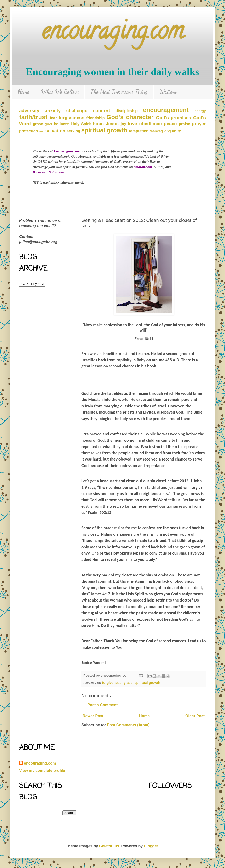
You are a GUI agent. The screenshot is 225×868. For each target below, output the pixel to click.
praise (184, 124)
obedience (150, 124)
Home (23, 92)
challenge (77, 110)
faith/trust (33, 117)
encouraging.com (113, 33)
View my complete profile (42, 770)
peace (170, 124)
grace (38, 124)
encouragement (166, 110)
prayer (199, 124)
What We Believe (60, 92)
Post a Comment (102, 705)
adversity (29, 110)
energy (200, 111)
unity (176, 131)
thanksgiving (160, 131)
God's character (130, 117)
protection (28, 131)
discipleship (127, 111)
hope (98, 124)
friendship (95, 118)
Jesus (112, 124)
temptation (139, 131)
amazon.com (143, 167)
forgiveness (71, 118)
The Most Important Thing (119, 92)
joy (123, 124)
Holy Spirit (81, 124)
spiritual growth (104, 130)
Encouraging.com (67, 151)
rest (42, 131)
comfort (101, 110)
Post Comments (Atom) (128, 725)
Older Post (195, 716)
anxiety (53, 110)
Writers (168, 92)
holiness (62, 124)
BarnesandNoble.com (48, 172)
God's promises (173, 118)
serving (73, 131)
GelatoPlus (109, 846)
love (133, 124)
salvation (55, 131)
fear (53, 118)
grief (48, 124)
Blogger (151, 846)
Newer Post (93, 716)
